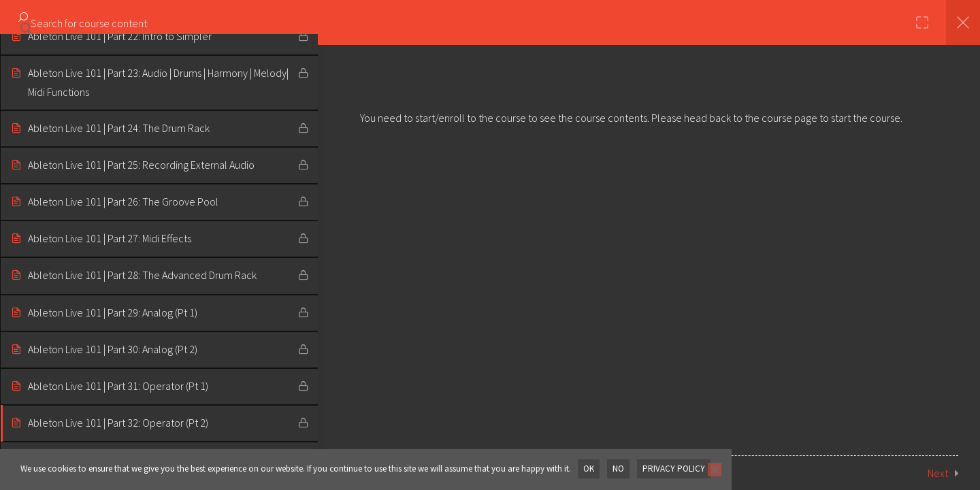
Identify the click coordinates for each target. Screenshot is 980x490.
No (618, 469)
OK (589, 469)
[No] (713, 470)
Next (938, 473)
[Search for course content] (26, 24)
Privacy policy (672, 469)
